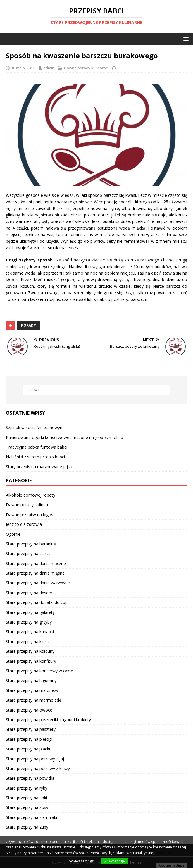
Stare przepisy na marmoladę (34, 700)
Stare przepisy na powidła (30, 778)
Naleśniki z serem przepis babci (35, 457)
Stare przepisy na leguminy (31, 680)
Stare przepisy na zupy (27, 827)
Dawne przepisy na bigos (30, 515)
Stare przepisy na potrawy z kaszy (38, 768)
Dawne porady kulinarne (86, 68)
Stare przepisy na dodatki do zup (37, 602)
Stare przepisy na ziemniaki (31, 817)
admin (49, 68)
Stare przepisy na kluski (28, 641)
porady (29, 325)
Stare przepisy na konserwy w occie (39, 671)
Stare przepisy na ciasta (28, 553)
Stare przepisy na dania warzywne (38, 583)
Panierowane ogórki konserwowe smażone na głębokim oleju (64, 437)
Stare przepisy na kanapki (30, 632)
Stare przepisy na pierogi (29, 739)
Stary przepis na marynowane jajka (39, 467)
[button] (185, 39)
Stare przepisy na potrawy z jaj (35, 759)
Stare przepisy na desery (29, 593)
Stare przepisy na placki (28, 749)
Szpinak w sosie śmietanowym (35, 427)
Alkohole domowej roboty (31, 495)
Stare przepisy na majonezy (32, 690)
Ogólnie (13, 534)
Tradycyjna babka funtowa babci (37, 447)
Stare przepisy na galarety (30, 612)
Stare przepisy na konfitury (31, 661)
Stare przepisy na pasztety (31, 729)
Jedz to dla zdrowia (24, 524)
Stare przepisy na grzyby (29, 622)
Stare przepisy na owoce (29, 710)
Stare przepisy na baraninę (31, 544)
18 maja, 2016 (23, 68)
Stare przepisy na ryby (27, 788)
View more (165, 853)
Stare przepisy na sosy (27, 807)
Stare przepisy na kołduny (30, 651)
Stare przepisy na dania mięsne (35, 573)
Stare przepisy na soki (26, 798)
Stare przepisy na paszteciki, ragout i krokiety (48, 720)
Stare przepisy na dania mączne (36, 563)
